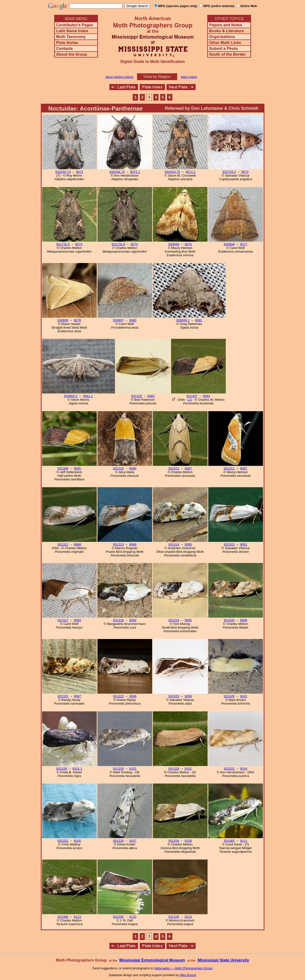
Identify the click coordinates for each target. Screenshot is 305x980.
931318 (118, 620)
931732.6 (63, 244)
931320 (229, 620)
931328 (61, 769)
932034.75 (172, 172)
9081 (199, 320)
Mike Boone (188, 975)
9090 (188, 544)
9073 (245, 172)
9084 (207, 396)
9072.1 (135, 172)
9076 (188, 244)
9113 (78, 917)
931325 (137, 396)
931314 (174, 544)
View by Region (157, 77)
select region (189, 77)
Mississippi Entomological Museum (152, 960)
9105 (78, 841)
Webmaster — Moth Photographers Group (183, 968)
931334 (174, 841)
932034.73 (63, 172)
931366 (63, 917)
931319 (174, 620)
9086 (133, 468)
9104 (244, 769)
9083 (151, 396)
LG (190, 400)
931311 (174, 468)
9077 (244, 244)
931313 (118, 544)
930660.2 (71, 396)
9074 (79, 244)
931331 (229, 769)
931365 (229, 841)
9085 (78, 468)
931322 (118, 696)
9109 (188, 841)
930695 (63, 320)
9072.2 (190, 172)
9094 (133, 620)
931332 (63, 841)
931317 (63, 620)
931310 (118, 468)
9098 (133, 696)
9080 (133, 320)
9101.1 (77, 769)
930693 (174, 244)
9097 (78, 696)
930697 (118, 320)
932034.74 (117, 172)
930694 (229, 244)
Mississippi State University (223, 960)
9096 (244, 620)
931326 (229, 696)
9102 (133, 769)
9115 (133, 917)
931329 (118, 769)
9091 (244, 544)
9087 (188, 468)
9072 (80, 172)
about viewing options (119, 77)
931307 (192, 396)
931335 (118, 917)
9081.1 (88, 396)
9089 (133, 544)
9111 (244, 841)
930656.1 (183, 320)
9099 (188, 696)
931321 (63, 696)
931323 (174, 696)
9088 (78, 544)
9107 (133, 841)
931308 (63, 468)
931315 (229, 544)
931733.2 (229, 172)
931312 (63, 544)
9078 (78, 320)
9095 (188, 620)
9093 (78, 620)
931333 (118, 841)
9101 (244, 696)
